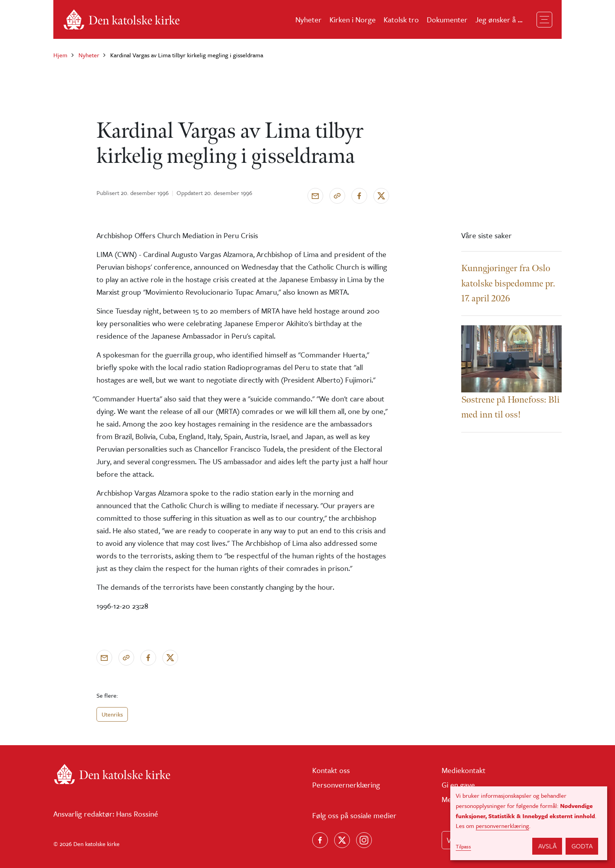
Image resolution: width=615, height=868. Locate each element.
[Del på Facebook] (359, 196)
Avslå (547, 846)
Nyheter (308, 19)
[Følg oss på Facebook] (320, 840)
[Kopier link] (337, 196)
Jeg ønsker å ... (499, 19)
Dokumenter (447, 19)
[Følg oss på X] (342, 840)
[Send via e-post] (315, 196)
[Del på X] (381, 196)
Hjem (60, 55)
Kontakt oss (331, 770)
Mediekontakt (464, 770)
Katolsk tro (401, 19)
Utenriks (112, 714)
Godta (582, 846)
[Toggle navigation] (544, 20)
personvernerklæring (502, 826)
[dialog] (529, 823)
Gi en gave (458, 785)
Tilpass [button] (463, 846)
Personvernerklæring (346, 785)
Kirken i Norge (353, 19)
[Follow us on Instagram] (364, 840)
